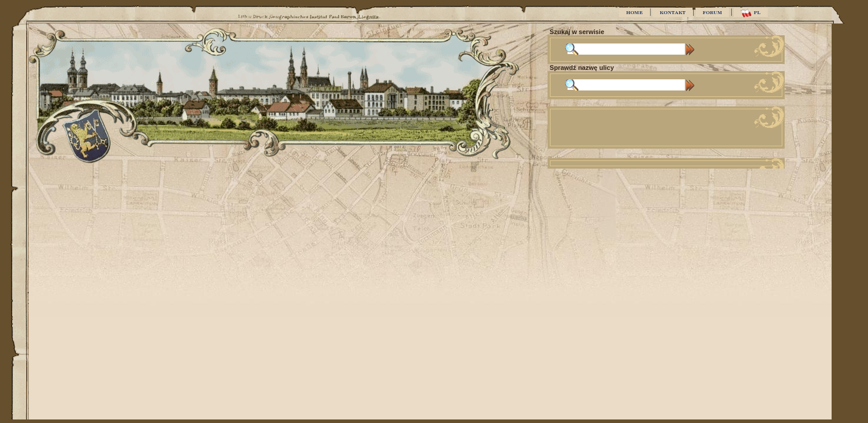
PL (750, 13)
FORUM (712, 12)
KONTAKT (673, 12)
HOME (634, 12)
